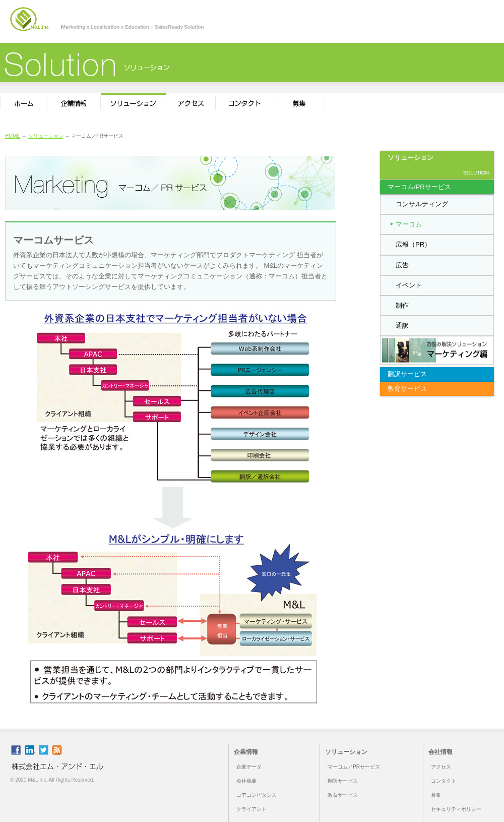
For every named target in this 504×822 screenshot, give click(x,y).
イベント (409, 285)
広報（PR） (413, 244)
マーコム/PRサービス (419, 187)
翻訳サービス (407, 374)
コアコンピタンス (257, 795)
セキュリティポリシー (456, 809)
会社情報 (440, 752)
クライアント (251, 809)
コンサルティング (422, 204)
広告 (402, 265)
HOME (13, 136)
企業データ (249, 767)
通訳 (402, 326)
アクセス (441, 767)
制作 (402, 305)
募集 (436, 795)
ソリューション (46, 136)
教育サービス (407, 389)
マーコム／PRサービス (354, 767)
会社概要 (246, 781)
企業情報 (246, 752)
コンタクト (444, 781)
